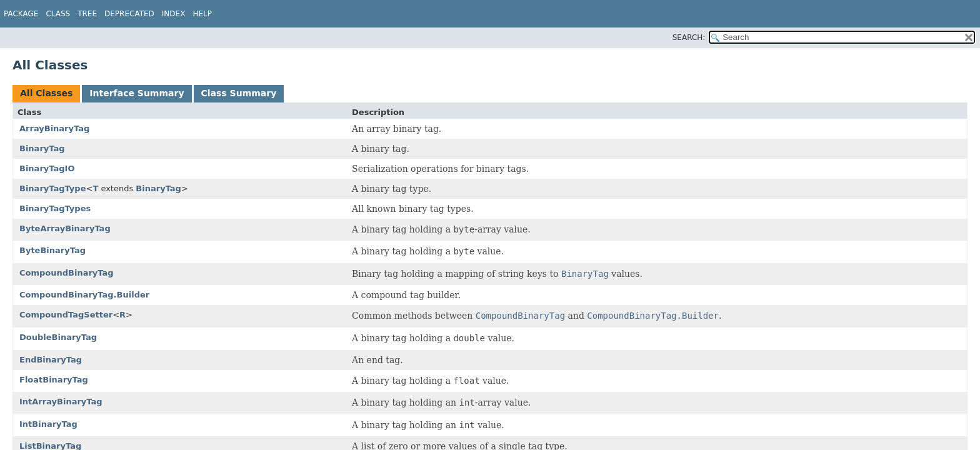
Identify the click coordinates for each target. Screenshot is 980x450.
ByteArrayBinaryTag (65, 228)
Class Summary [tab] (239, 93)
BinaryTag (42, 148)
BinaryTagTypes (55, 208)
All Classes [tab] (46, 93)
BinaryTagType (52, 188)
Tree (87, 14)
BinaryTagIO (47, 168)
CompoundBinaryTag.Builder (84, 295)
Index (174, 14)
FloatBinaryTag (54, 380)
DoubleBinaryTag (58, 337)
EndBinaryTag (51, 360)
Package (21, 14)
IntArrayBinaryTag (61, 402)
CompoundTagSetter (66, 315)
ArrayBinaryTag (54, 128)
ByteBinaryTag (52, 250)
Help (202, 14)
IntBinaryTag (48, 424)
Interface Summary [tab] (137, 93)
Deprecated (129, 14)
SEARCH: (689, 37)
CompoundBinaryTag (67, 273)
